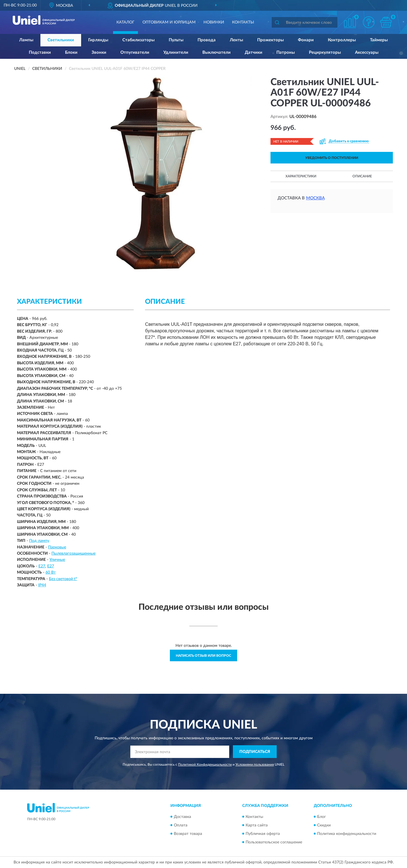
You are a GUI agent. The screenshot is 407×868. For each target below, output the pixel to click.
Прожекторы (270, 40)
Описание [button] (362, 176)
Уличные (57, 560)
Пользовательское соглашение (274, 842)
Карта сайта (257, 825)
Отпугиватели (135, 52)
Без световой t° (63, 579)
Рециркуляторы (325, 52)
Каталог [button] (125, 22)
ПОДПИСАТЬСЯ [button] (255, 752)
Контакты (243, 22)
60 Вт (51, 572)
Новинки (214, 22)
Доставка (182, 817)
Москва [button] (315, 198)
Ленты (236, 40)
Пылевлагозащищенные (73, 553)
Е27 (51, 566)
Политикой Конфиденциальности (205, 764)
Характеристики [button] (301, 176)
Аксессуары (367, 52)
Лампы (26, 40)
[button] (369, 22)
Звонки (99, 52)
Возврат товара (188, 834)
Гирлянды (98, 40)
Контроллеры (342, 40)
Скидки (324, 825)
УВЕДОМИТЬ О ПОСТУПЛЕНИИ (332, 158)
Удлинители (176, 52)
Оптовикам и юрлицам (169, 22)
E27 (42, 566)
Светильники (61, 40)
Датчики (254, 52)
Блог (322, 817)
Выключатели (217, 52)
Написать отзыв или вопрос (203, 656)
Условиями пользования (255, 764)
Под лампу (39, 541)
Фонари (306, 40)
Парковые (57, 547)
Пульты (176, 40)
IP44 (42, 585)
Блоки (71, 52)
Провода (207, 40)
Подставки (40, 52)
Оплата (181, 825)
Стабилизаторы (138, 40)
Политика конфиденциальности (347, 834)
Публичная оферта (263, 834)
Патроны (286, 52)
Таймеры (379, 40)
